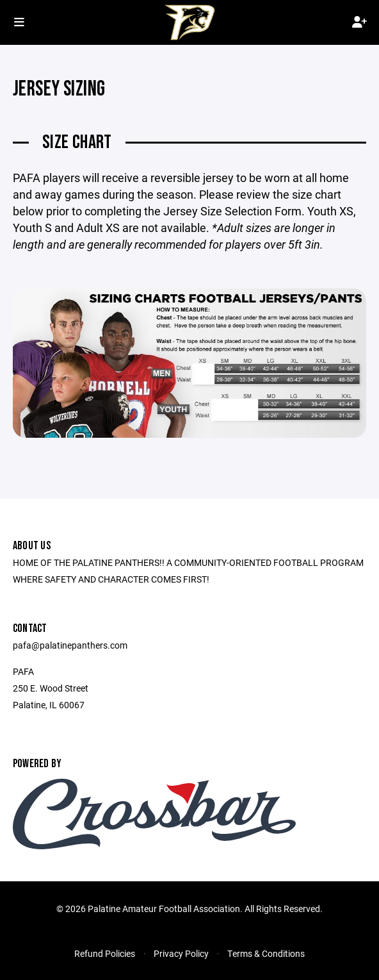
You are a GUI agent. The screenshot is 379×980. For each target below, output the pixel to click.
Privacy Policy (181, 953)
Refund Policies (105, 953)
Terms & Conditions (266, 953)
